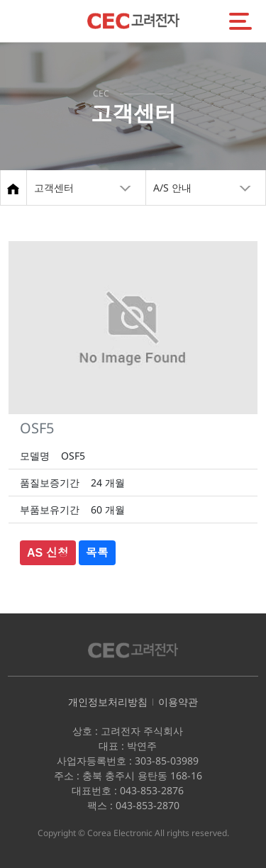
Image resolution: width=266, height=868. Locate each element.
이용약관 (178, 702)
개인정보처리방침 (108, 702)
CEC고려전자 (133, 21)
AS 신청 (48, 553)
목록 (97, 553)
